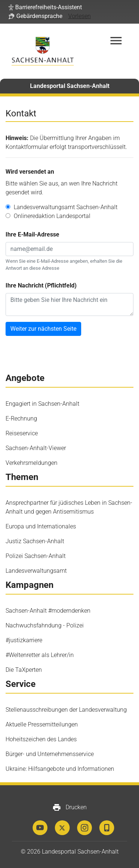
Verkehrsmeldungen (32, 463)
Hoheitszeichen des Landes (41, 739)
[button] (45, 7)
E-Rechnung (21, 418)
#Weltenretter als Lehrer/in (40, 655)
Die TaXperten (24, 670)
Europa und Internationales (41, 526)
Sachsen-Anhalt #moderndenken (48, 611)
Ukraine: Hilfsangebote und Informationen (60, 769)
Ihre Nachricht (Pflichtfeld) (41, 285)
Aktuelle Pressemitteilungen (42, 724)
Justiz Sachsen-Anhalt (35, 541)
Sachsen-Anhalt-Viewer (36, 448)
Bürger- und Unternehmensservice (50, 754)
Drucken (69, 807)
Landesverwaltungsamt (36, 571)
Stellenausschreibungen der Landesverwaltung (66, 710)
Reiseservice (22, 433)
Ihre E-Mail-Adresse (32, 234)
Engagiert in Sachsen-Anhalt (42, 404)
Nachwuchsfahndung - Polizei (45, 625)
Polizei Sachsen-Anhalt (36, 556)
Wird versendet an (30, 172)
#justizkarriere (24, 640)
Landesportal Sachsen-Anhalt (70, 86)
